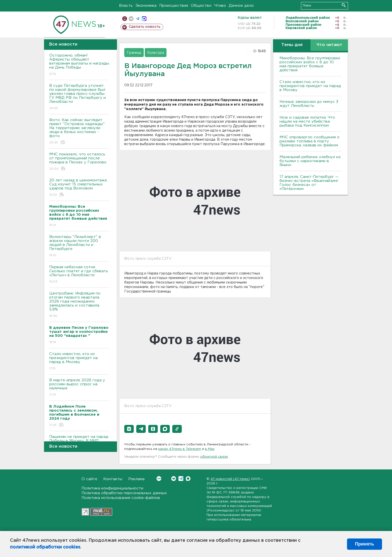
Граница (134, 53)
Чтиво (220, 6)
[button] (129, 429)
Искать (344, 5)
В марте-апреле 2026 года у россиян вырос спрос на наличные (79, 388)
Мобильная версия (125, 19)
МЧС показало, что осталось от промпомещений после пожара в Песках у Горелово (79, 162)
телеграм (138, 19)
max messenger (144, 19)
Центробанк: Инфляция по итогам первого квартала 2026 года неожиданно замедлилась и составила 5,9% (79, 305)
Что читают (329, 45)
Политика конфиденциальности (112, 488)
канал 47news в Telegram (180, 449)
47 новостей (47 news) (230, 479)
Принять (364, 544)
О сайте (89, 479)
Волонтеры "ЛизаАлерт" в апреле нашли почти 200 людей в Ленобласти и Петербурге (79, 246)
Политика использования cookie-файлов (121, 498)
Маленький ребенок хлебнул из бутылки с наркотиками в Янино (310, 161)
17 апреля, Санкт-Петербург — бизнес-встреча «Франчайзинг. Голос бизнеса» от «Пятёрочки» (309, 183)
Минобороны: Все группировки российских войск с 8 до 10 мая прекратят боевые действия (310, 64)
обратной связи (214, 457)
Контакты (113, 479)
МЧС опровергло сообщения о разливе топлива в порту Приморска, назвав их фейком (309, 141)
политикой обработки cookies (45, 547)
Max (188, 479)
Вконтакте (159, 479)
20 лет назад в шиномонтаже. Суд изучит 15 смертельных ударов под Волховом (79, 188)
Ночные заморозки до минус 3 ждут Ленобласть (309, 104)
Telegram (181, 479)
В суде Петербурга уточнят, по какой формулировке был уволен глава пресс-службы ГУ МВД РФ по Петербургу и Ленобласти (79, 97)
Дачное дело (241, 6)
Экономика (146, 6)
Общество (201, 6)
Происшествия (174, 6)
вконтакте (131, 19)
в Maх (210, 449)
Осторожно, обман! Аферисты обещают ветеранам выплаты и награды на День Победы (79, 65)
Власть (126, 6)
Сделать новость (145, 27)
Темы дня (292, 45)
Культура (156, 53)
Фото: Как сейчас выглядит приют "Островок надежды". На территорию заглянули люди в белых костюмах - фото (79, 131)
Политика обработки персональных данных (124, 493)
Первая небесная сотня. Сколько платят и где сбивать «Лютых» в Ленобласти (79, 275)
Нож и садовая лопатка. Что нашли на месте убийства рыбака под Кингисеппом (307, 121)
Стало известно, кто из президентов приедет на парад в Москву (79, 361)
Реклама (136, 479)
